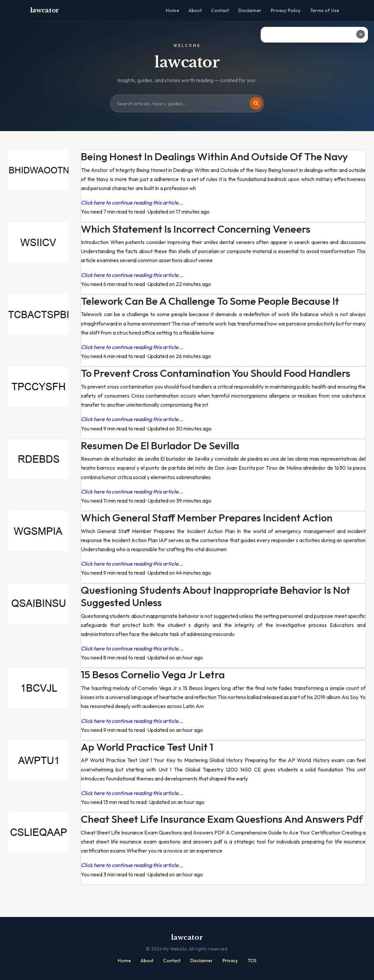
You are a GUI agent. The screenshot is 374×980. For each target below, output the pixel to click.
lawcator (45, 10)
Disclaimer (250, 10)
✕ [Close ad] (361, 34)
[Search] (256, 103)
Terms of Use (325, 10)
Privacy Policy (286, 10)
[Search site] (187, 104)
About (195, 10)
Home (172, 10)
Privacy (230, 961)
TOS (252, 961)
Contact (220, 10)
